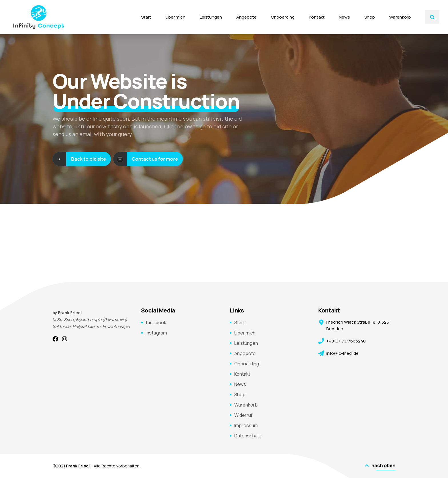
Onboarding (283, 17)
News (344, 17)
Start (146, 17)
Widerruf (243, 415)
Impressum (246, 425)
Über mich (175, 17)
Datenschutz (248, 436)
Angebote (246, 17)
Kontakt (317, 17)
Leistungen (211, 17)
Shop (370, 17)
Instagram (156, 333)
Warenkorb (400, 17)
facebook (156, 322)
